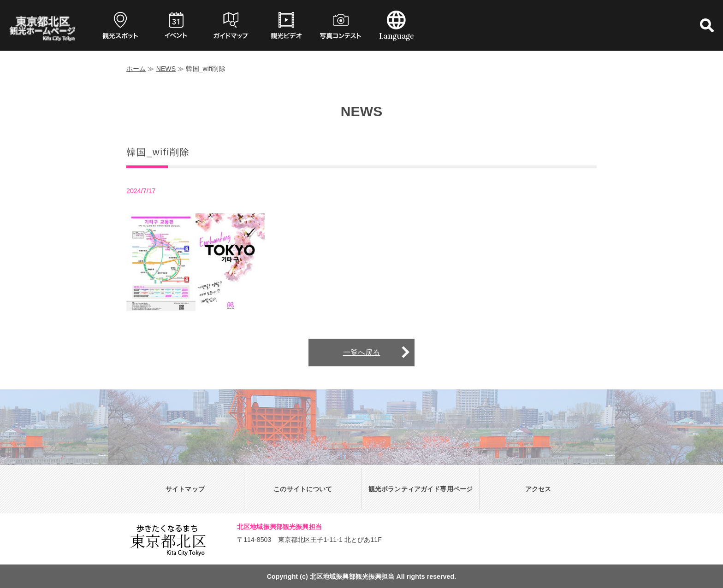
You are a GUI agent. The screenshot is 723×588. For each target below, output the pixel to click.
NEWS (166, 69)
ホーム (136, 69)
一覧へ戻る (362, 352)
